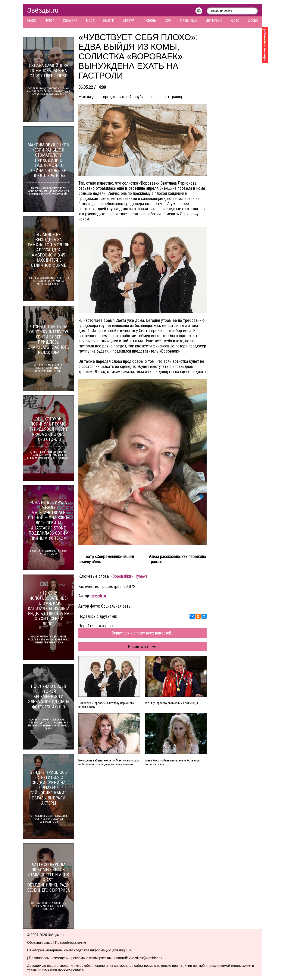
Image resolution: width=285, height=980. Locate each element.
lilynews (141, 576)
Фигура (129, 21)
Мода (90, 21)
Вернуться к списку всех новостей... (143, 633)
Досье (253, 21)
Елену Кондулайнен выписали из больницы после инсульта (173, 762)
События (70, 21)
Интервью (214, 21)
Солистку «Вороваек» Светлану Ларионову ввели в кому (106, 705)
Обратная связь (40, 943)
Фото (235, 21)
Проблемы (189, 21)
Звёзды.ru (43, 10)
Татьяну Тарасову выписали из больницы (171, 703)
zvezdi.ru (98, 596)
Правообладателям (71, 943)
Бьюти (109, 21)
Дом (168, 21)
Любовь (150, 21)
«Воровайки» (122, 576)
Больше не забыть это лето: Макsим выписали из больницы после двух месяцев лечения (109, 762)
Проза (50, 21)
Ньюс (32, 21)
